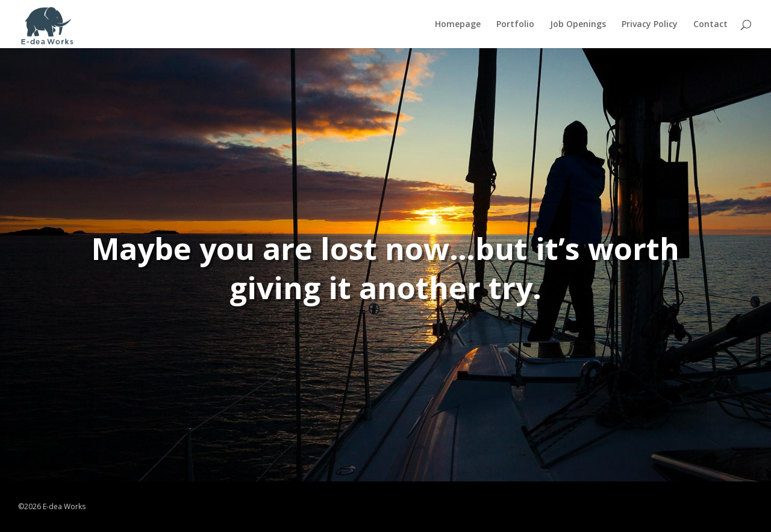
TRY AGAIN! (404, 348)
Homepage (458, 25)
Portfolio (515, 25)
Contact (710, 25)
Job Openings (578, 25)
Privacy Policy (650, 25)
